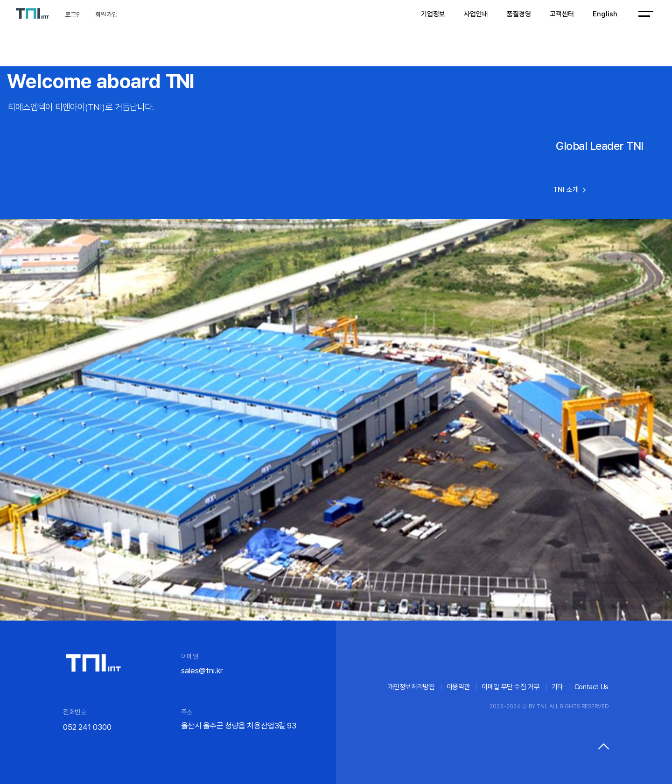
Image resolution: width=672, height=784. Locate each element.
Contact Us (591, 687)
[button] (296, 588)
